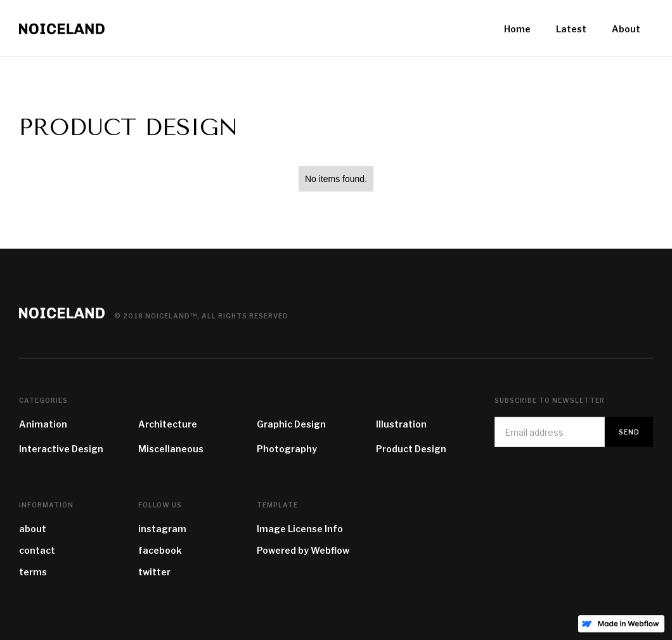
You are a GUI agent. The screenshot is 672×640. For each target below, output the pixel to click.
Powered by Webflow (303, 550)
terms (33, 572)
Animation (43, 424)
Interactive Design (61, 449)
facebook (160, 550)
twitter (154, 572)
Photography (287, 449)
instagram (162, 529)
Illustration (401, 424)
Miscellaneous (171, 449)
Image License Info (300, 529)
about (33, 529)
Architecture (168, 424)
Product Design (411, 449)
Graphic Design (291, 424)
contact (37, 550)
